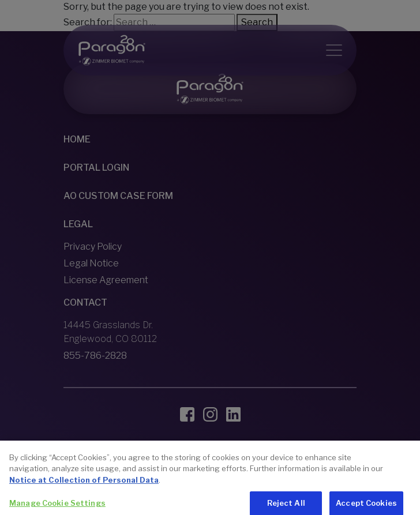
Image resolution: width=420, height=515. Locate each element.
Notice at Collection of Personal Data (84, 488)
